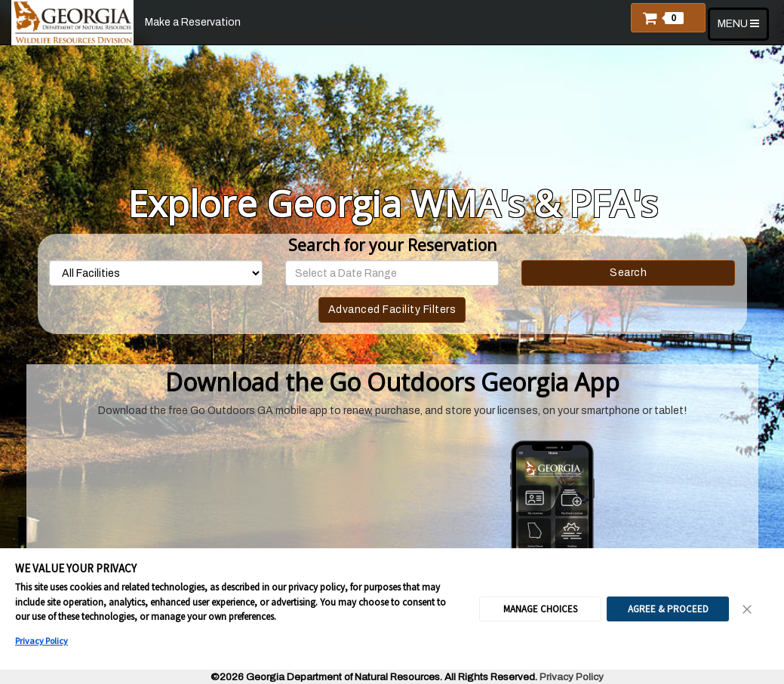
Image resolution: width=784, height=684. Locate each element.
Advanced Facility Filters (392, 310)
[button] (668, 18)
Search (628, 273)
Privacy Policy (42, 641)
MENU (743, 28)
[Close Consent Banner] (748, 609)
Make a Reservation (193, 22)
